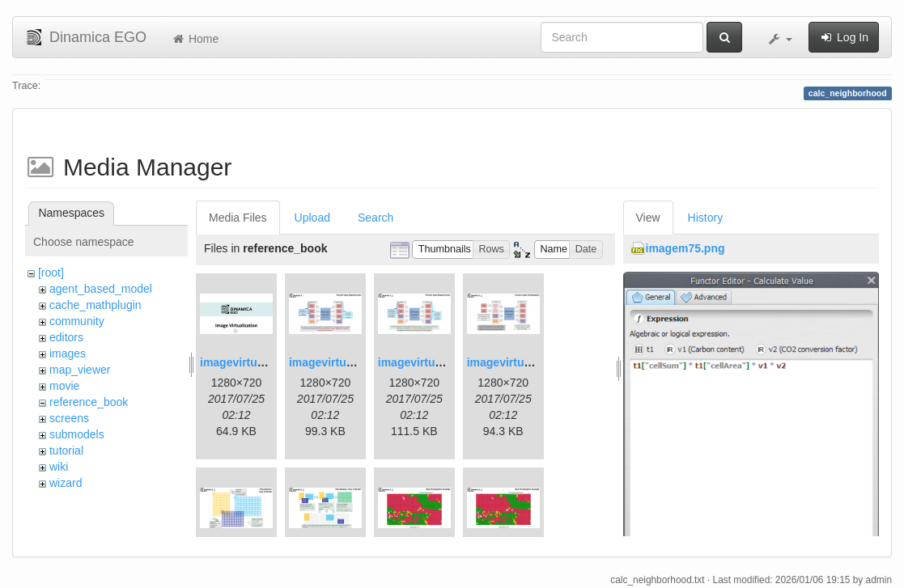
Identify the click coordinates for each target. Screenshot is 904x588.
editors (66, 337)
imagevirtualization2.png (355, 362)
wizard (66, 483)
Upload (312, 218)
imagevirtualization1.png (266, 362)
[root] (51, 273)
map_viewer (80, 370)
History (706, 218)
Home (195, 39)
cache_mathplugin (95, 305)
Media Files (238, 218)
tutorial (66, 451)
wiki (59, 467)
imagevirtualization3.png (444, 362)
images (68, 353)
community (77, 321)
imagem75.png (685, 248)
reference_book (89, 402)
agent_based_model (101, 289)
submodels (77, 434)
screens (69, 418)
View (648, 218)
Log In (844, 37)
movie (64, 386)
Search (376, 218)
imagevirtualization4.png (533, 362)
